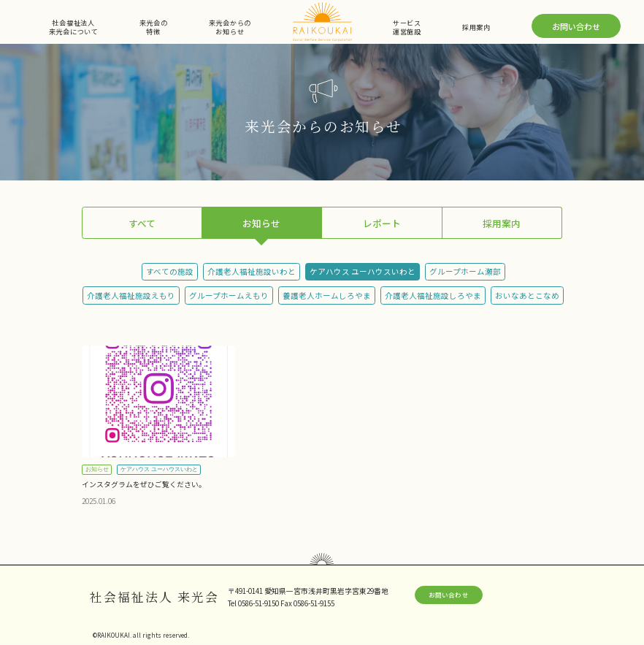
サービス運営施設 (407, 27)
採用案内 (476, 27)
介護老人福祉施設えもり (131, 295)
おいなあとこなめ (527, 295)
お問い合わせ (576, 26)
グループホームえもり (229, 295)
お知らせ (261, 223)
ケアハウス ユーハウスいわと (363, 271)
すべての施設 (170, 271)
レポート (382, 223)
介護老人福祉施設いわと (252, 271)
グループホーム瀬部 (465, 271)
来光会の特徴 (154, 27)
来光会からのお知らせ (230, 27)
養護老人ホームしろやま (327, 295)
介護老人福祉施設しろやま (433, 295)
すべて (142, 223)
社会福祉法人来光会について (74, 27)
